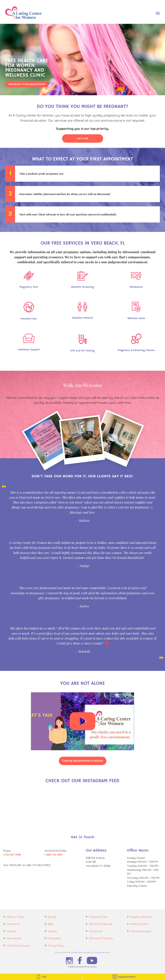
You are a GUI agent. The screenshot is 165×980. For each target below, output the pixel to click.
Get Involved (14, 938)
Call (41, 977)
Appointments (124, 977)
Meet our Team (15, 917)
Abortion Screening (100, 924)
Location (11, 931)
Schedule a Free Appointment (27, 84)
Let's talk (82, 138)
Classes (52, 931)
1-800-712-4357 (53, 855)
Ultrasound (96, 931)
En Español (54, 938)
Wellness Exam (139, 924)
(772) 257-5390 (12, 855)
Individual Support (141, 931)
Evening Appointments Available (83, 761)
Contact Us (13, 924)
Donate (52, 917)
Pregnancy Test (98, 917)
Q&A (50, 924)
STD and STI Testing (101, 938)
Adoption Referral (141, 917)
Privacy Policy (56, 946)
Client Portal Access (18, 946)
